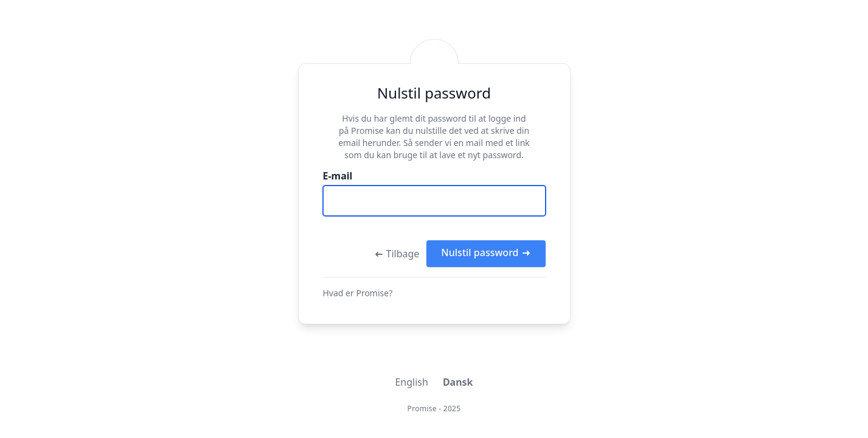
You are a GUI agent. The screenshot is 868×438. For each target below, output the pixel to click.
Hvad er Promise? (358, 293)
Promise (422, 408)
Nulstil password (486, 252)
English (411, 382)
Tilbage (397, 254)
